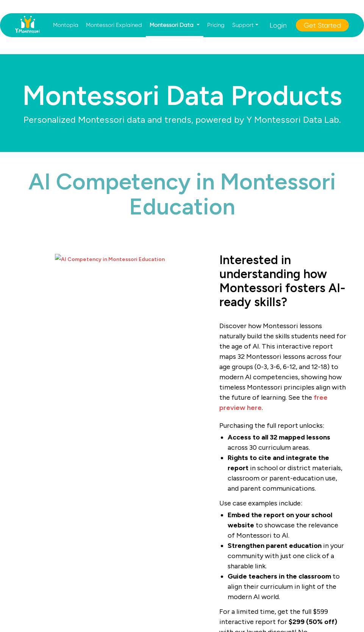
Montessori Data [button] (172, 25)
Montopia (66, 25)
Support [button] (243, 25)
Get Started (322, 25)
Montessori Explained (114, 25)
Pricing (216, 25)
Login (278, 25)
